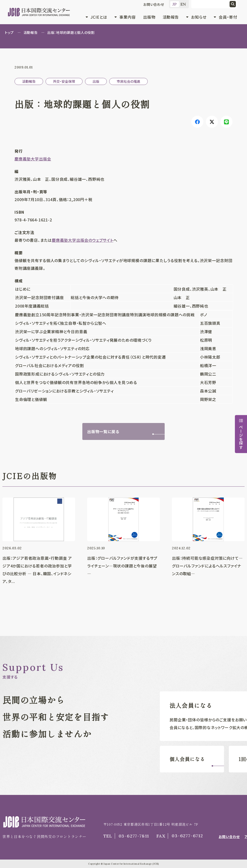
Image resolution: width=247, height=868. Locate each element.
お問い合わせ (154, 4)
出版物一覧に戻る (103, 431)
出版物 (149, 17)
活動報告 (171, 17)
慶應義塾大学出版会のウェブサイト (83, 240)
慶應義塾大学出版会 (33, 159)
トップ (9, 32)
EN (183, 4)
